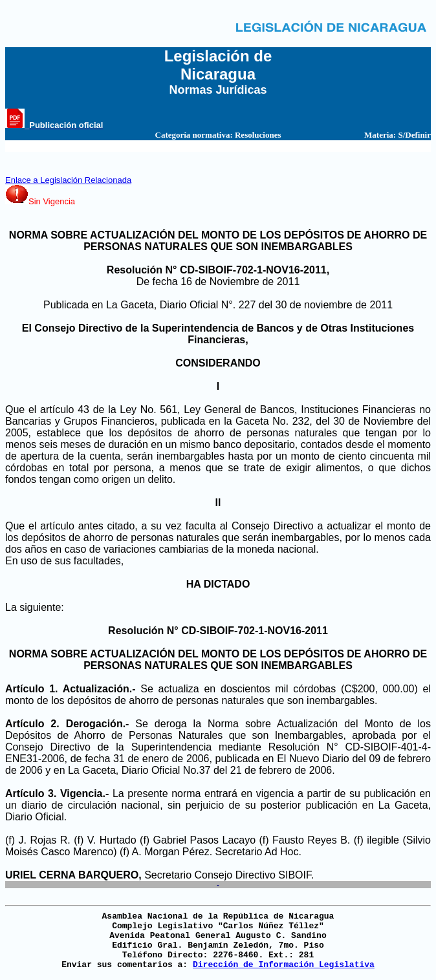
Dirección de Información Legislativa (284, 965)
